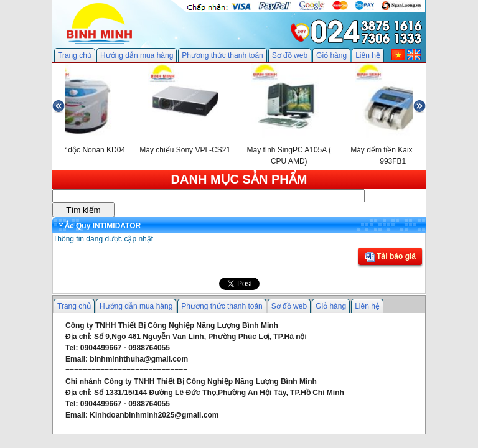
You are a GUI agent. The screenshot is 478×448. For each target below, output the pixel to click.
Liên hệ (368, 55)
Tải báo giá (390, 257)
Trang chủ (75, 55)
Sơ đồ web (290, 55)
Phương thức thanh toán (222, 55)
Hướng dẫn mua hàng (137, 55)
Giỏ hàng (331, 55)
